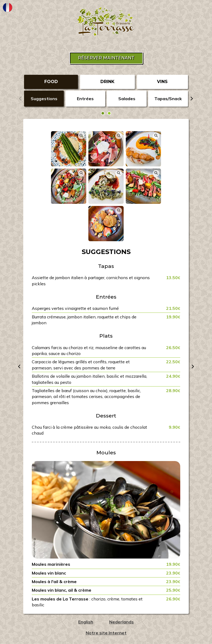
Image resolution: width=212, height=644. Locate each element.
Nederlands (121, 622)
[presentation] (21, 99)
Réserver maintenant (106, 58)
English (86, 622)
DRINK (107, 82)
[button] (103, 113)
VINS (162, 82)
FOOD (51, 82)
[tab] (51, 82)
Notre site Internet (106, 633)
